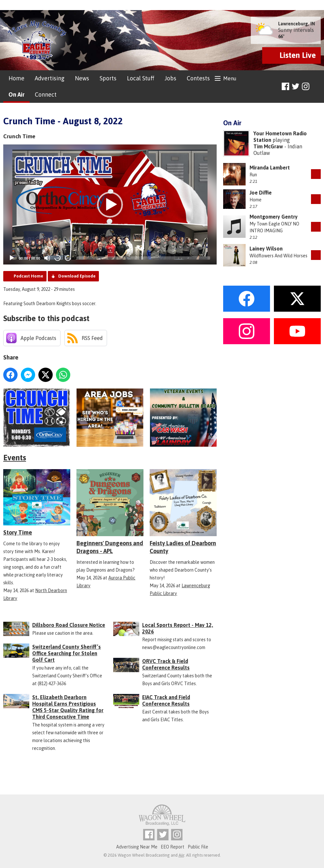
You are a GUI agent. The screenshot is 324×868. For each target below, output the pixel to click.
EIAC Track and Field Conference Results (166, 700)
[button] (110, 205)
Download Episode (77, 276)
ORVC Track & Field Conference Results (166, 664)
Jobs (170, 78)
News (82, 78)
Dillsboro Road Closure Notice (69, 625)
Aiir (181, 855)
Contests (198, 78)
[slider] (143, 258)
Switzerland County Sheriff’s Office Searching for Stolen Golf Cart (67, 653)
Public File (198, 847)
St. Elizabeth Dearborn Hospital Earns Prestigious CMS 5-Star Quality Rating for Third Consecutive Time (68, 707)
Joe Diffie (261, 193)
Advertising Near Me (137, 847)
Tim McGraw (268, 146)
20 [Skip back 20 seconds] (58, 258)
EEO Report (173, 847)
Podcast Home (28, 276)
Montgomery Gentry (274, 217)
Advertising (50, 78)
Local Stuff (141, 78)
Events (15, 458)
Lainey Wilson (266, 249)
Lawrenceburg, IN (297, 24)
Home (16, 78)
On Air (16, 95)
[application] (110, 204)
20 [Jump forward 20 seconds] (68, 258)
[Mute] (47, 258)
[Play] (12, 258)
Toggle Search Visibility (317, 87)
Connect (46, 95)
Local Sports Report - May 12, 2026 (178, 628)
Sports (108, 78)
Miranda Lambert (270, 168)
